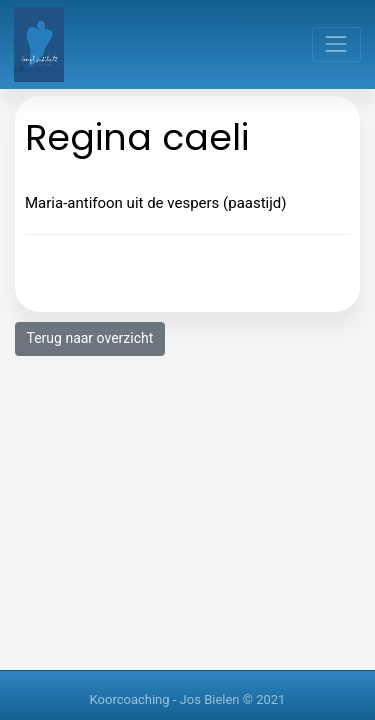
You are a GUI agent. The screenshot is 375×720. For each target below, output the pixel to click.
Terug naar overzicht (90, 338)
